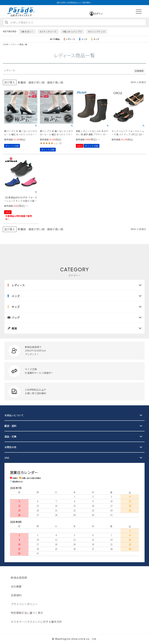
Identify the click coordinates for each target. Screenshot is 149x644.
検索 (6, 22)
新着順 (22, 82)
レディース (69, 39)
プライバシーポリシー (24, 604)
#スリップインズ (97, 32)
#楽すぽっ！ (27, 32)
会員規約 (16, 595)
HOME (6, 44)
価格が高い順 (55, 82)
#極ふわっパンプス (72, 32)
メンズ (83, 39)
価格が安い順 (36, 82)
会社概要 (16, 586)
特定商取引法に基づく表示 (27, 613)
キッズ (95, 39)
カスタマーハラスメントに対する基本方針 (36, 622)
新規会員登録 (19, 578)
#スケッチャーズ (48, 32)
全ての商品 (55, 39)
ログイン (98, 14)
